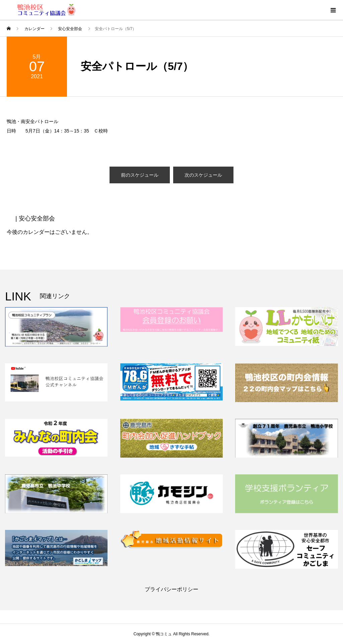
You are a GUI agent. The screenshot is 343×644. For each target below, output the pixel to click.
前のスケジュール (140, 175)
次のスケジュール (203, 175)
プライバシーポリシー (171, 589)
